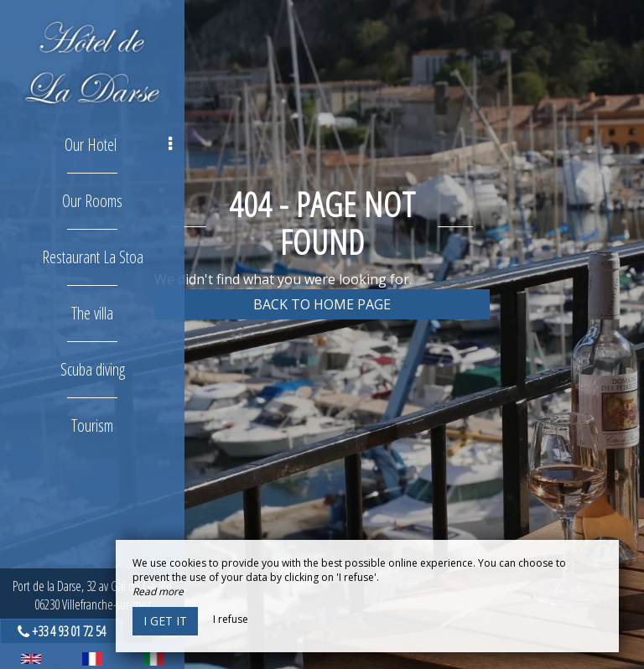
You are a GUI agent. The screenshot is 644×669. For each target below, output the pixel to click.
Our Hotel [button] (118, 145)
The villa (92, 313)
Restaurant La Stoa (93, 257)
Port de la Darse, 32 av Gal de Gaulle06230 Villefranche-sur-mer (92, 595)
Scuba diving (93, 369)
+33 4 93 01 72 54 (69, 631)
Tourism (92, 425)
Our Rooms (92, 201)
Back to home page (322, 304)
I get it (165, 621)
